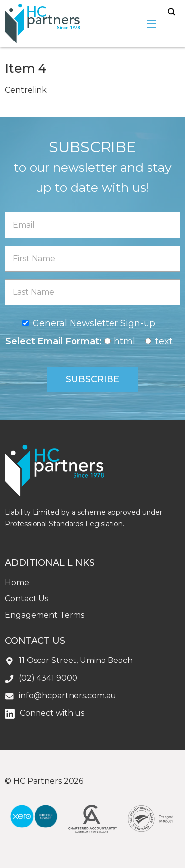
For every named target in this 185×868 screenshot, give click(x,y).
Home (17, 583)
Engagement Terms (45, 615)
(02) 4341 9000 (48, 678)
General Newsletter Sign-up (94, 323)
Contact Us (27, 599)
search (171, 12)
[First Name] (92, 259)
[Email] (92, 225)
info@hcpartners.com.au (68, 695)
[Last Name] (92, 292)
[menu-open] (151, 24)
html (125, 341)
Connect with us (52, 713)
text (164, 341)
